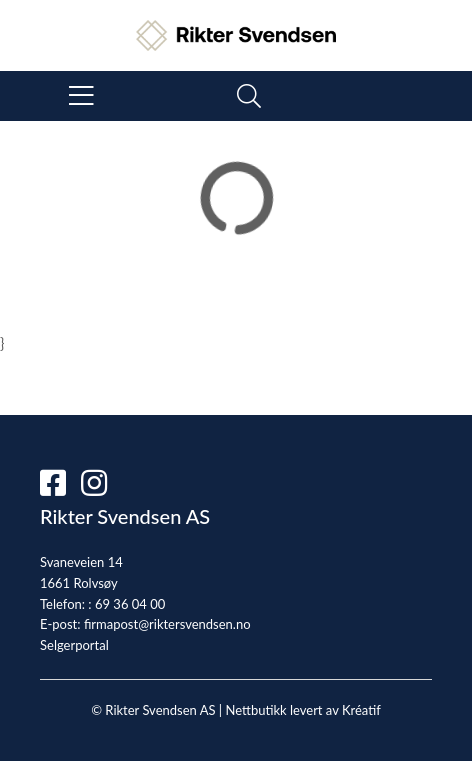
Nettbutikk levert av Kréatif (302, 710)
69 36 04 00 (130, 604)
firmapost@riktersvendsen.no (167, 624)
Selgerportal (74, 645)
